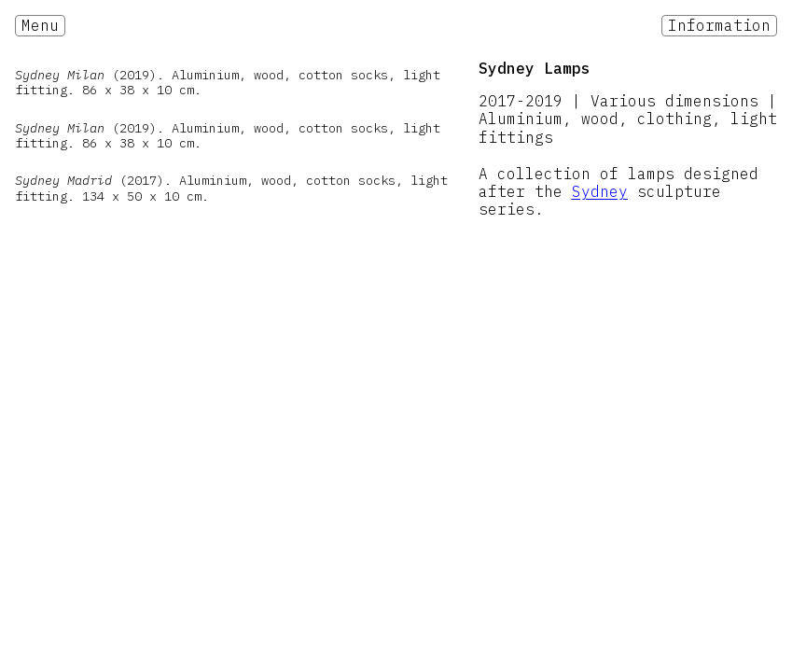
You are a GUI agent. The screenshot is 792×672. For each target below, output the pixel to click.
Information (719, 25)
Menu (40, 25)
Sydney (600, 191)
